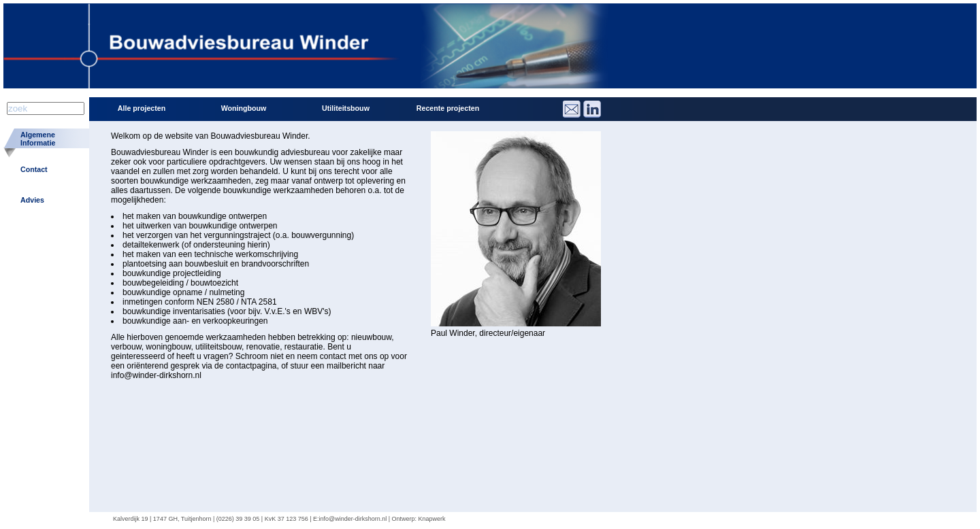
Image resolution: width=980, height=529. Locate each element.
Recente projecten (448, 108)
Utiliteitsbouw (346, 108)
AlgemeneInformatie (38, 139)
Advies (32, 200)
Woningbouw (244, 108)
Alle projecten (142, 108)
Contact (34, 169)
